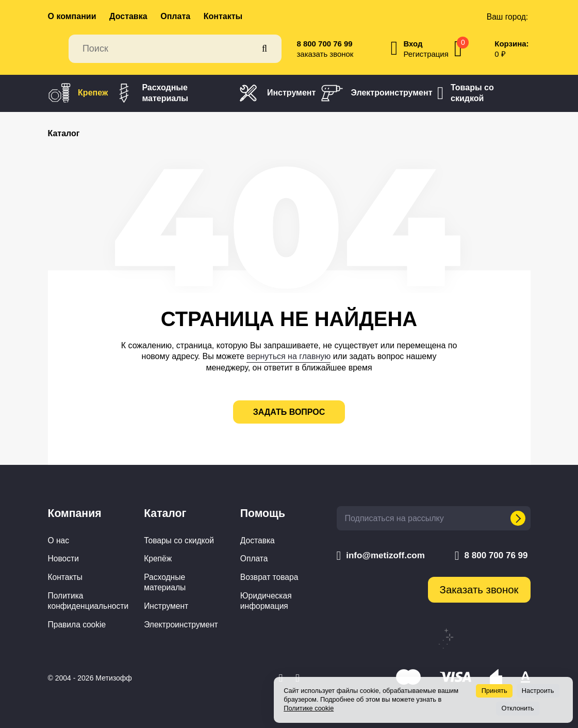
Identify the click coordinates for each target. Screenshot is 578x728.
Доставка (128, 16)
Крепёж (158, 559)
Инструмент (276, 93)
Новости (63, 559)
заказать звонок (325, 54)
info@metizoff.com (381, 556)
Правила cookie (77, 625)
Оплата (175, 16)
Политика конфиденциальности (88, 601)
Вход (413, 44)
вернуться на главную (288, 356)
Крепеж (78, 93)
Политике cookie (309, 708)
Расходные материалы (151, 93)
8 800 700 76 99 (325, 44)
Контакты (223, 16)
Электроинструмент (377, 93)
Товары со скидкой (466, 93)
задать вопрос (289, 412)
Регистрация (426, 54)
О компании (72, 16)
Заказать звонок (479, 590)
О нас (59, 540)
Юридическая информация (266, 601)
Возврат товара (269, 577)
